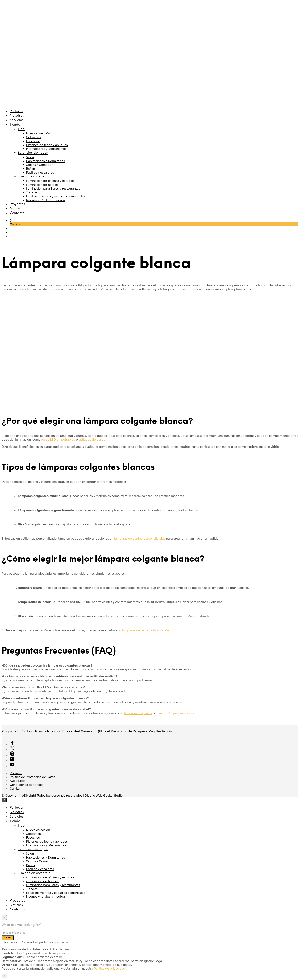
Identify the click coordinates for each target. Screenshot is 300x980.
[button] (11, 220)
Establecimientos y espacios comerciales (56, 196)
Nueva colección (38, 133)
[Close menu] (4, 800)
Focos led (33, 141)
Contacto (17, 213)
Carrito (15, 788)
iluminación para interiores (175, 713)
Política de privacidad (110, 968)
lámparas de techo (136, 630)
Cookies (16, 773)
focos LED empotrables (58, 439)
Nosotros (17, 116)
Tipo (21, 129)
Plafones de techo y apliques (47, 145)
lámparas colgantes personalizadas (140, 538)
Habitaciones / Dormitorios (45, 161)
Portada (16, 111)
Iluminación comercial (35, 177)
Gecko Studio (113, 795)
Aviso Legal (18, 781)
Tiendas (32, 192)
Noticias (16, 209)
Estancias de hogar (33, 153)
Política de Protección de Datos (32, 777)
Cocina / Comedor (39, 165)
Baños (30, 168)
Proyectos (17, 204)
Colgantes (33, 137)
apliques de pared (92, 439)
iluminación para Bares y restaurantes (53, 188)
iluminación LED (164, 630)
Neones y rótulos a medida (45, 200)
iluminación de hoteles (42, 184)
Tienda (15, 125)
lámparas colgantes (138, 713)
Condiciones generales (27, 784)
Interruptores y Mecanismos (46, 149)
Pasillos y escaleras (40, 172)
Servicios (17, 120)
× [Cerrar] (4, 976)
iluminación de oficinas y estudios (50, 181)
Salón (30, 157)
